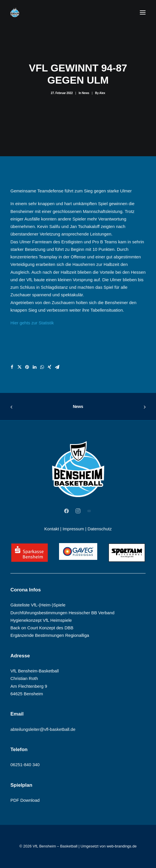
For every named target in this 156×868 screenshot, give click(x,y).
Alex (102, 93)
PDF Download (25, 800)
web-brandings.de (122, 846)
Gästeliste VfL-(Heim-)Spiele (38, 605)
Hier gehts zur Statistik (32, 323)
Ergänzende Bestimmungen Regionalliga (50, 635)
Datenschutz (100, 529)
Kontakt (52, 529)
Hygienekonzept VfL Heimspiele (41, 620)
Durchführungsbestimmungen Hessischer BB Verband (62, 613)
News (86, 93)
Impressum (73, 529)
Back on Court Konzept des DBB (42, 628)
